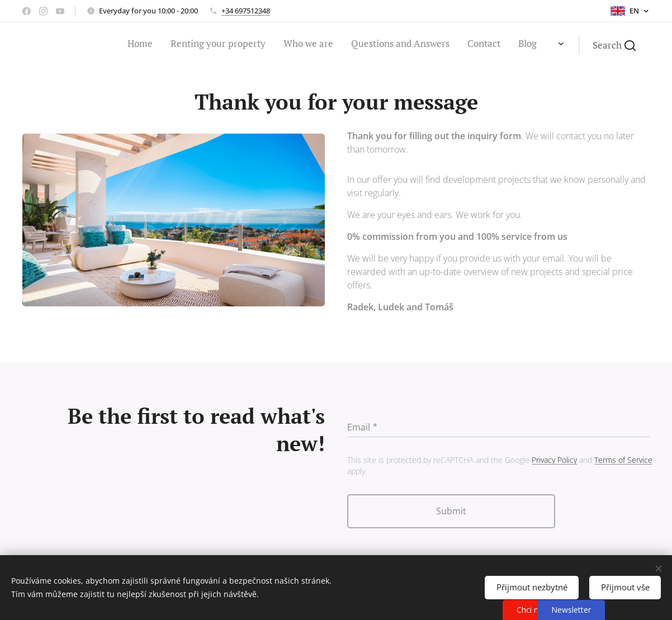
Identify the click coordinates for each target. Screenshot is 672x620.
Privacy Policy (554, 460)
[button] (614, 45)
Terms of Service (623, 460)
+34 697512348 (246, 11)
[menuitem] (463, 45)
